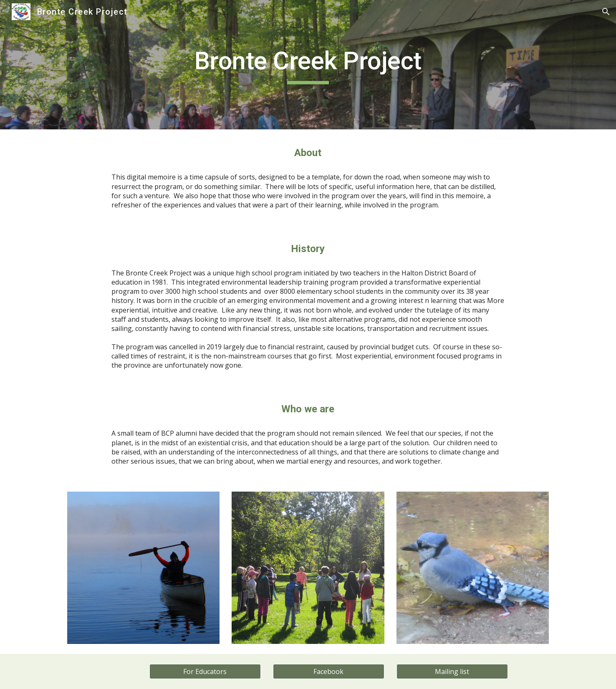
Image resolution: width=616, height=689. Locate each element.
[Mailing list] (452, 671)
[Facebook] (328, 671)
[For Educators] (205, 671)
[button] (606, 12)
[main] (308, 65)
